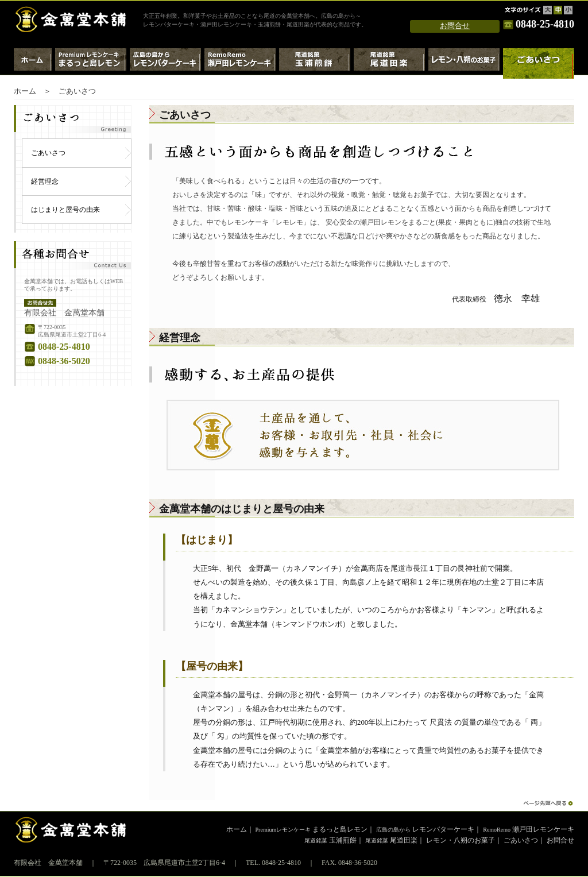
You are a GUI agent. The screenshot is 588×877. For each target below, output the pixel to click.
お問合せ (455, 26)
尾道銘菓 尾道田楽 (389, 63)
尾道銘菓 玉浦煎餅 (315, 63)
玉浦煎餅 (330, 840)
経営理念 (45, 181)
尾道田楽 (391, 840)
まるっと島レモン (312, 829)
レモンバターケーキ (425, 829)
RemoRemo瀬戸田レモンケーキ (240, 63)
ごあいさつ (48, 153)
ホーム (33, 63)
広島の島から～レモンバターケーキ (165, 63)
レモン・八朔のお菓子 (464, 63)
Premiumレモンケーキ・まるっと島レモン (91, 63)
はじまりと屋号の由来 (65, 210)
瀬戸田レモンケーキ (529, 829)
